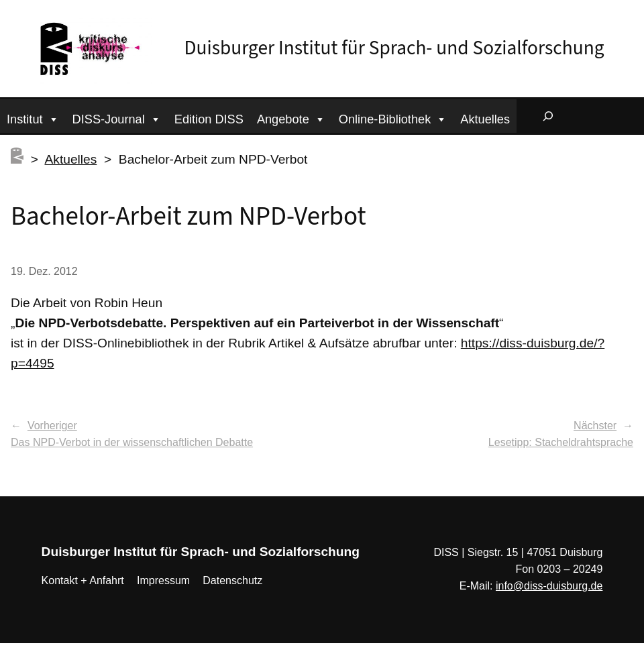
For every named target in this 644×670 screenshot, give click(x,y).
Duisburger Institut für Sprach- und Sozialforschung (394, 48)
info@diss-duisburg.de (549, 586)
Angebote (291, 118)
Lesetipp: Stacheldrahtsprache (561, 442)
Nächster (595, 426)
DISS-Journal (117, 118)
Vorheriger (52, 426)
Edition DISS (209, 119)
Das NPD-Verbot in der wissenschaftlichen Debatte (132, 442)
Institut (33, 118)
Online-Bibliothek (393, 118)
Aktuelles (485, 119)
